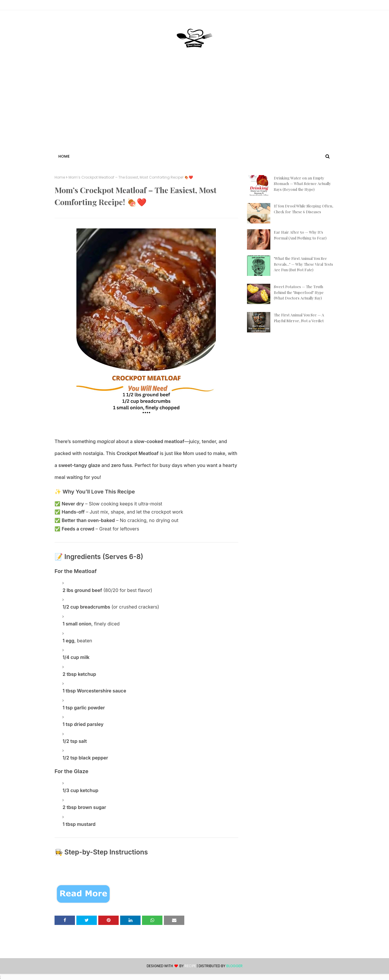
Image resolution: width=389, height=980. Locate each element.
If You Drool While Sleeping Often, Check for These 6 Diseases (303, 209)
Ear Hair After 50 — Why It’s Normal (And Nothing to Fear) (300, 235)
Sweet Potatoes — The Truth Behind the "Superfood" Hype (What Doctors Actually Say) (299, 292)
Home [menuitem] (64, 156)
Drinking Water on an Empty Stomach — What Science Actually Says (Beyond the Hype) (302, 184)
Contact (64, 6)
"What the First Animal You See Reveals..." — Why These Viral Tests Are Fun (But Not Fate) (303, 264)
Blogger (234, 966)
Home (60, 177)
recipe (190, 966)
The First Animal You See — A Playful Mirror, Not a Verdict (299, 318)
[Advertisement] (194, 109)
